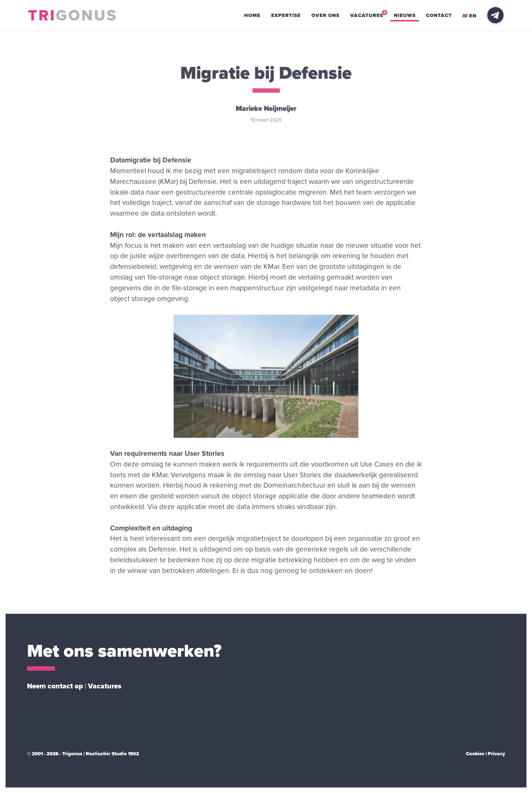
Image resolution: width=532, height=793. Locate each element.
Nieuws (405, 16)
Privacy (496, 754)
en (470, 16)
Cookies (475, 754)
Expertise (286, 16)
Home (252, 16)
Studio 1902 (125, 754)
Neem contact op (55, 686)
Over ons (325, 16)
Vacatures (367, 16)
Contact (439, 16)
